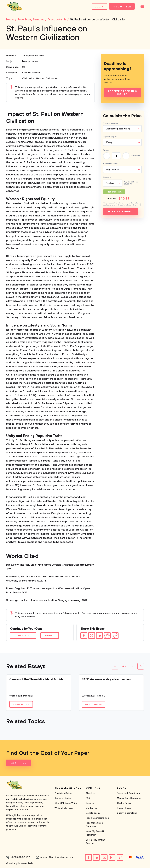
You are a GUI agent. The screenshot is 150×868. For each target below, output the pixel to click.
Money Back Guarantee (129, 798)
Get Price (19, 763)
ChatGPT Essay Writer (66, 803)
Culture (26, 73)
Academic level (110, 164)
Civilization (28, 78)
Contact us (92, 808)
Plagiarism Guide (63, 793)
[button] (123, 666)
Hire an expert (121, 211)
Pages (106, 150)
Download (23, 635)
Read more (21, 705)
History (36, 73)
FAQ (88, 798)
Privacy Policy (124, 808)
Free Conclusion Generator (94, 825)
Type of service (111, 123)
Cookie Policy (124, 803)
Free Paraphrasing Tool (98, 818)
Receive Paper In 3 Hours (122, 93)
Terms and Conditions (128, 793)
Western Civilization (47, 78)
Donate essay (93, 813)
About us (91, 793)
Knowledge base (68, 788)
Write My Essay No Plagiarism (96, 833)
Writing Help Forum (64, 808)
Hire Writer (122, 7)
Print (50, 635)
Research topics (63, 798)
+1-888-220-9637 (20, 857)
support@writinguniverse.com (57, 857)
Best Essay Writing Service (95, 842)
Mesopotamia (30, 61)
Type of (110, 137)
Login (99, 7)
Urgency (107, 177)
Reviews (90, 803)
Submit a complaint (127, 813)
